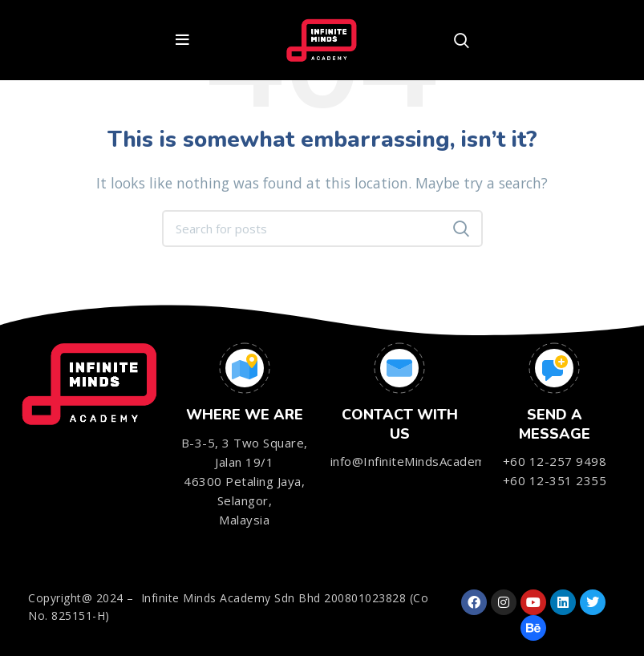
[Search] (462, 40)
